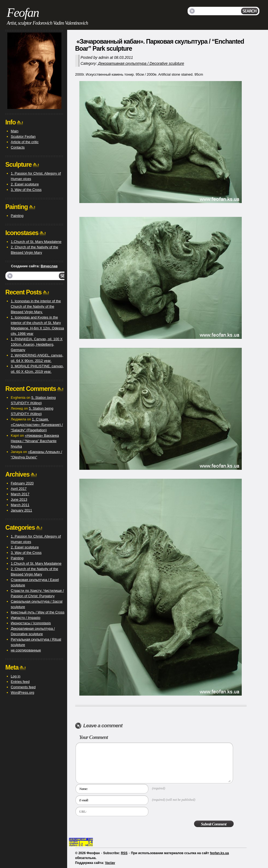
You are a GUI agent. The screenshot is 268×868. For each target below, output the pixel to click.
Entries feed (20, 682)
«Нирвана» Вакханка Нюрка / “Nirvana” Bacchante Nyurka (35, 441)
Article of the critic (25, 142)
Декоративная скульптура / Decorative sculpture (141, 63)
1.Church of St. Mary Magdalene (36, 242)
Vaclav (110, 863)
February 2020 (22, 483)
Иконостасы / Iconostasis (31, 623)
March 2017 (20, 494)
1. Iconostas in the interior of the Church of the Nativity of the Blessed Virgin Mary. (36, 306)
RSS (124, 853)
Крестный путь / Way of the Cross (38, 612)
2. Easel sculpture (25, 184)
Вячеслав (49, 266)
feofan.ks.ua (219, 853)
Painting (17, 216)
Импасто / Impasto (26, 618)
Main (15, 131)
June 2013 (19, 499)
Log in (16, 676)
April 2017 (19, 489)
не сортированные (26, 650)
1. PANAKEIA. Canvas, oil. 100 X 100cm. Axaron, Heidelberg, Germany (37, 344)
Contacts (18, 147)
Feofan (23, 13)
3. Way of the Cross (26, 190)
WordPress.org (22, 692)
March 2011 (20, 505)
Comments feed (23, 687)
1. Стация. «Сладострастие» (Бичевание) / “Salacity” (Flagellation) (37, 425)
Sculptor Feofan (23, 136)
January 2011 (22, 510)
